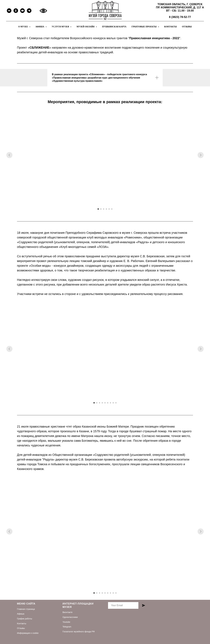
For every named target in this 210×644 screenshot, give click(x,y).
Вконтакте (68, 612)
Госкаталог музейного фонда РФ (79, 632)
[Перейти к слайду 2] (101, 209)
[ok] (16, 11)
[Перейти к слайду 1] (98, 209)
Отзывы (187, 27)
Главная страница (26, 609)
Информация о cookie (28, 633)
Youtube (66, 622)
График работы (25, 619)
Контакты (171, 27)
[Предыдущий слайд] (9, 155)
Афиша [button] (40, 27)
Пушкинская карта (114, 27)
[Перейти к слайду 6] (112, 209)
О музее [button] (23, 27)
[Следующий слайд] (201, 155)
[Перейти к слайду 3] (104, 209)
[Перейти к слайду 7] (110, 403)
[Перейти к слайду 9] (116, 403)
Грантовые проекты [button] (144, 27)
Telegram (67, 627)
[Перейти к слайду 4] (106, 209)
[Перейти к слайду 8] (113, 403)
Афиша (21, 614)
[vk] (9, 11)
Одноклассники (70, 617)
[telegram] (29, 11)
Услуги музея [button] (61, 27)
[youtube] (22, 11)
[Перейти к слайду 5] (109, 209)
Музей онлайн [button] (86, 27)
